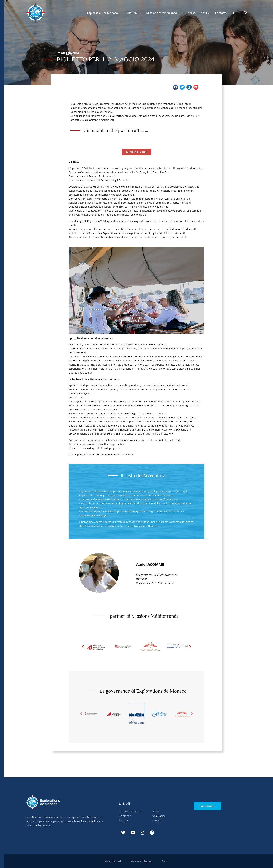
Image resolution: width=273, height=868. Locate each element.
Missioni (134, 13)
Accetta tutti (68, 82)
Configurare (81, 7)
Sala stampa (159, 816)
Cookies (165, 861)
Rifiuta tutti (101, 7)
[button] (245, 13)
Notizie (205, 13)
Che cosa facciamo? (130, 811)
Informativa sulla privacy (142, 861)
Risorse (190, 13)
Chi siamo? (125, 816)
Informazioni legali (113, 861)
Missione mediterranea (163, 13)
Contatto (221, 13)
